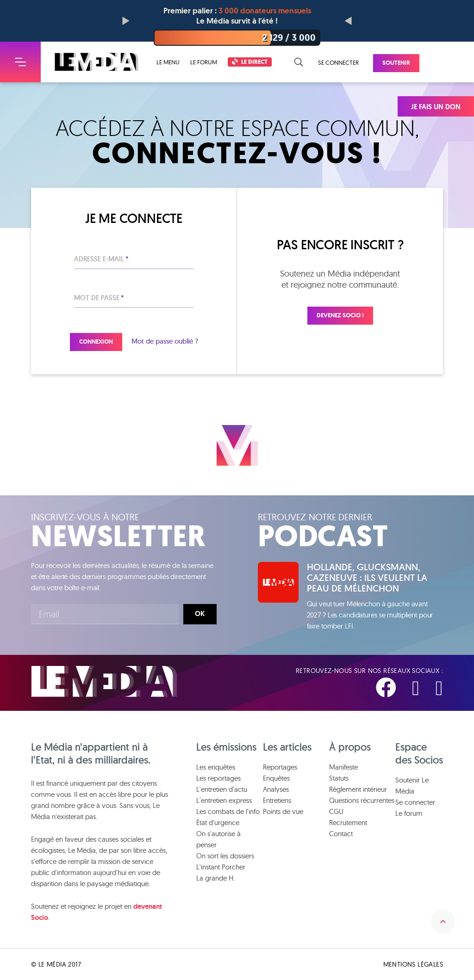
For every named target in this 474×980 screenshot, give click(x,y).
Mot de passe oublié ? (165, 341)
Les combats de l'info (228, 811)
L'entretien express (224, 800)
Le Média (104, 681)
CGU (336, 811)
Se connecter (338, 62)
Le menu (168, 62)
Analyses (276, 789)
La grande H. (215, 878)
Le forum (204, 62)
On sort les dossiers (225, 856)
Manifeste (343, 767)
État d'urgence (218, 823)
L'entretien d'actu (222, 789)
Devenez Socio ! (340, 315)
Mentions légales (413, 964)
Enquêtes (276, 778)
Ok (200, 614)
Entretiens (277, 800)
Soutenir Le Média (412, 786)
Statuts (339, 778)
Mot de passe (99, 298)
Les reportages (218, 778)
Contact (341, 834)
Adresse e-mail (101, 259)
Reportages (280, 767)
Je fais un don (436, 107)
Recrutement (348, 823)
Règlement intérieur (358, 789)
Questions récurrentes (362, 800)
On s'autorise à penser (218, 839)
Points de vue (283, 811)
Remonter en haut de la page (443, 922)
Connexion (96, 342)
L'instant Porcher (221, 867)
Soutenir (396, 63)
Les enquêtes (216, 767)
